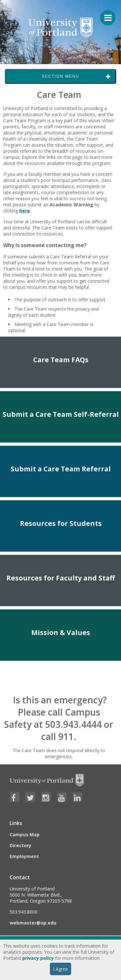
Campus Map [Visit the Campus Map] (25, 834)
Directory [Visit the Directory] (20, 845)
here (25, 211)
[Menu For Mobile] (105, 14)
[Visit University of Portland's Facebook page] (14, 797)
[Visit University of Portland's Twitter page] (30, 797)
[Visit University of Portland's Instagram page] (46, 797)
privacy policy (38, 958)
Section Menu (60, 76)
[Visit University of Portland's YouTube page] (62, 797)
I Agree (60, 969)
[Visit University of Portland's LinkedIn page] (78, 797)
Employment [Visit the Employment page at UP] (24, 856)
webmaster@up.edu (33, 923)
